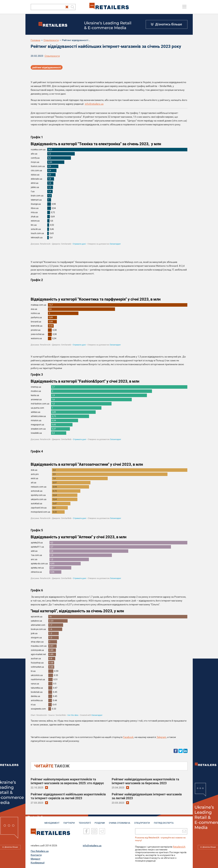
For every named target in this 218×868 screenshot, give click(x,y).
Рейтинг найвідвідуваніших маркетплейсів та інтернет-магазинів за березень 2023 (145, 781)
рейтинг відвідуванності (47, 67)
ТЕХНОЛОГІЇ (85, 821)
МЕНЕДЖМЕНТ (52, 821)
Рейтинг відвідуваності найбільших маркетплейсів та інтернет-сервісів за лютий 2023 (68, 796)
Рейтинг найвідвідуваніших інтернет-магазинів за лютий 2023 (147, 796)
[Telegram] (102, 831)
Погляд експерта (164, 821)
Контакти (36, 855)
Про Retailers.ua (40, 851)
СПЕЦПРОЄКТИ (142, 821)
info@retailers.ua (94, 104)
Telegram (161, 737)
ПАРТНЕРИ (69, 821)
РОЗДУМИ (100, 821)
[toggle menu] (184, 7)
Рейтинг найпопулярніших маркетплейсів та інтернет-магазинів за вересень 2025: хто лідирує (67, 781)
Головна (35, 40)
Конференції (38, 863)
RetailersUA (179, 847)
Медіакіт (36, 859)
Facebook (128, 737)
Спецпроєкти (51, 40)
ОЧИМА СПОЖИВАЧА (120, 821)
